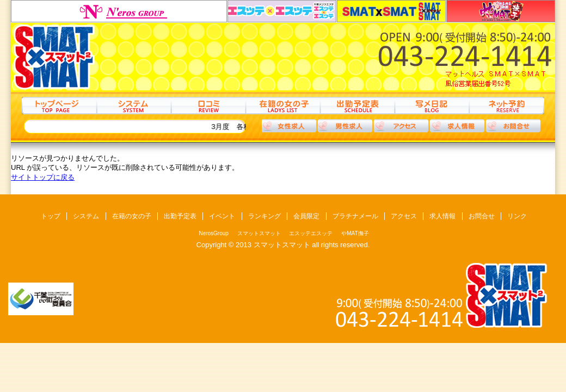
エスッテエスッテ (282, 11)
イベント (222, 216)
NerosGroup (119, 11)
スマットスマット (391, 11)
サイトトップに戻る (43, 177)
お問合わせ (513, 126)
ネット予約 (506, 106)
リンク (517, 216)
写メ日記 (432, 106)
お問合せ (482, 216)
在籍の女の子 (283, 106)
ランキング (264, 216)
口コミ (208, 106)
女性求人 (289, 126)
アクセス (401, 126)
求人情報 (457, 126)
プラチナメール (355, 216)
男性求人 (345, 126)
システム (134, 106)
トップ (59, 106)
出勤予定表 (357, 106)
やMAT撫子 (501, 11)
